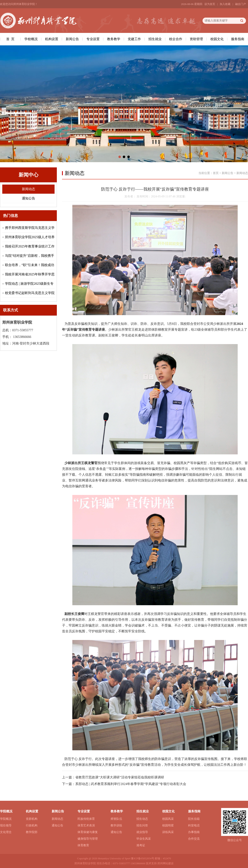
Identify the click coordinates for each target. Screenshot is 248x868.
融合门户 (241, 4)
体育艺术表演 (86, 825)
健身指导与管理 (88, 839)
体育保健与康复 (88, 832)
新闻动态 (29, 189)
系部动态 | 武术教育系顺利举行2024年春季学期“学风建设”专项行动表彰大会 (131, 784)
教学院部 (32, 832)
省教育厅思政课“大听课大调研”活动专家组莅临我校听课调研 (120, 777)
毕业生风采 (144, 839)
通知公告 (29, 198)
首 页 (10, 39)
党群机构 (32, 819)
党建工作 (134, 39)
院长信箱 (194, 819)
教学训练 (116, 825)
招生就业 (155, 39)
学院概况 (6, 819)
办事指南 (194, 832)
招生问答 (142, 825)
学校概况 (31, 39)
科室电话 (194, 825)
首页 (216, 173)
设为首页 (210, 4)
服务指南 (238, 39)
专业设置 (93, 39)
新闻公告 (72, 39)
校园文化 (217, 39)
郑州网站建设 (166, 863)
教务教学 (114, 39)
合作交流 (194, 839)
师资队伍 (116, 819)
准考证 (141, 845)
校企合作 (176, 39)
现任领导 (6, 825)
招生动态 (142, 819)
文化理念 (6, 832)
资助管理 (196, 39)
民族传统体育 (86, 819)
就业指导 (142, 832)
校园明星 (168, 825)
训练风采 (168, 832)
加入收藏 (225, 4)
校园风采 (168, 819)
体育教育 (83, 845)
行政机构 (32, 825)
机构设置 (52, 39)
